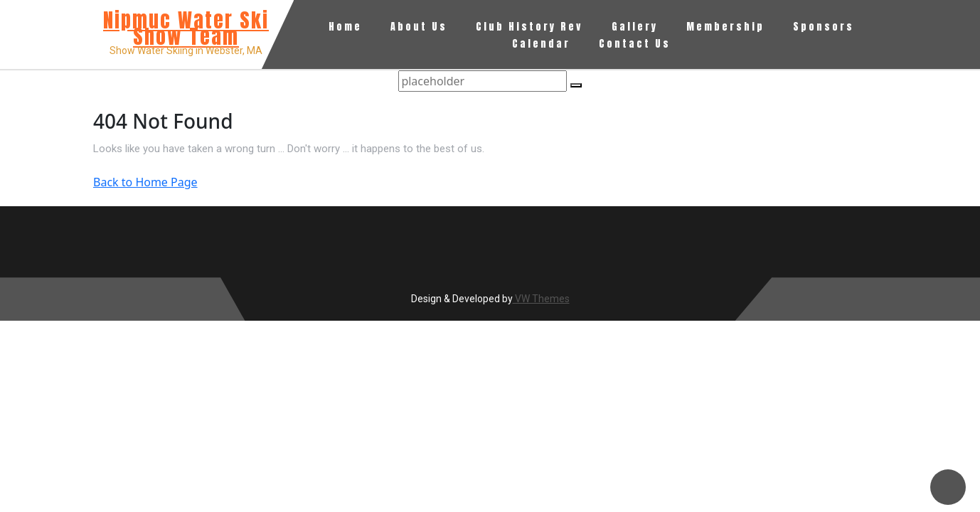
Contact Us (635, 44)
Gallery (635, 27)
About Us (419, 27)
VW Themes (541, 299)
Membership (725, 27)
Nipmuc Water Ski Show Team (186, 28)
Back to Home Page (145, 182)
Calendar (541, 44)
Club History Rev (529, 27)
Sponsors (824, 27)
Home (345, 27)
